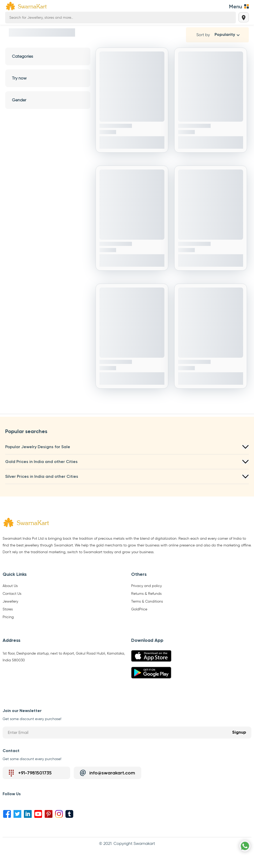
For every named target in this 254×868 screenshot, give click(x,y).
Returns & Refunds (146, 594)
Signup (239, 733)
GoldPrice (139, 609)
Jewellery (10, 602)
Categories (48, 56)
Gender (48, 100)
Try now (48, 78)
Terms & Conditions (147, 602)
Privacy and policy (146, 586)
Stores (8, 609)
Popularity (225, 35)
